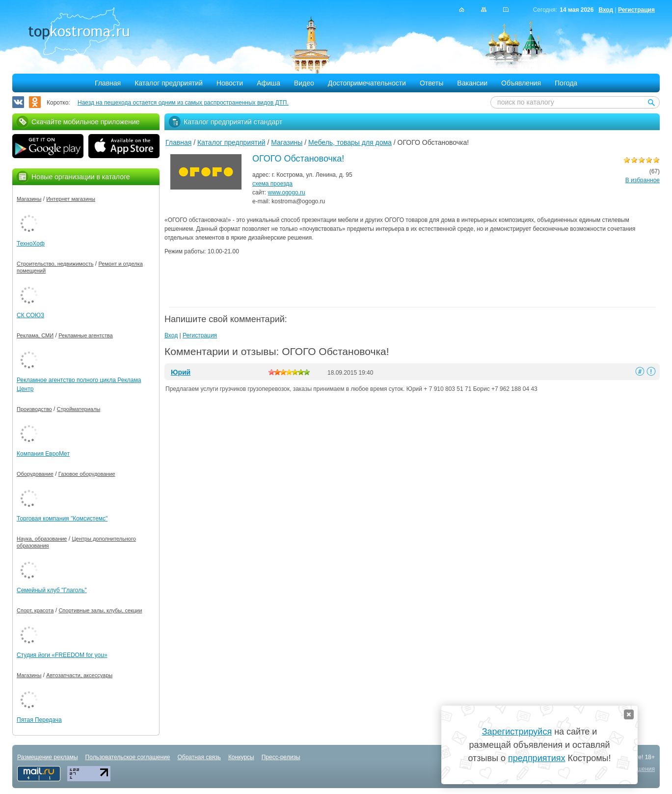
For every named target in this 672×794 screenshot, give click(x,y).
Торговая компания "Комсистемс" (62, 519)
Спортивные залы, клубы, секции (100, 610)
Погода (566, 83)
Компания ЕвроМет (43, 454)
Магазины (287, 142)
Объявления (521, 83)
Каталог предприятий (169, 83)
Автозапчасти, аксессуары (79, 675)
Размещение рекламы (48, 757)
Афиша (269, 83)
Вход (606, 10)
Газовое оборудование (87, 474)
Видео (304, 83)
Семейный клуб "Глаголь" (52, 590)
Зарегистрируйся (517, 732)
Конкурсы (241, 757)
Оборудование (35, 474)
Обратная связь (199, 757)
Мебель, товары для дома (350, 142)
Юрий (181, 372)
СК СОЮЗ (30, 315)
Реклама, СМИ (35, 335)
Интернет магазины (71, 199)
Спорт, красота (35, 610)
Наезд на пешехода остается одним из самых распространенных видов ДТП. (183, 103)
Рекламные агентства (86, 335)
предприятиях (537, 758)
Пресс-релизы (281, 757)
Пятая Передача (39, 720)
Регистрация (636, 10)
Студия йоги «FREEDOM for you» (62, 655)
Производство (34, 409)
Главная (108, 83)
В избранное (643, 180)
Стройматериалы (79, 409)
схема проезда (272, 184)
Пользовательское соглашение (128, 757)
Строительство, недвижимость (55, 264)
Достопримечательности (367, 83)
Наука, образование (42, 539)
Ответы (431, 83)
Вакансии (472, 83)
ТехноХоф (31, 244)
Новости (230, 83)
